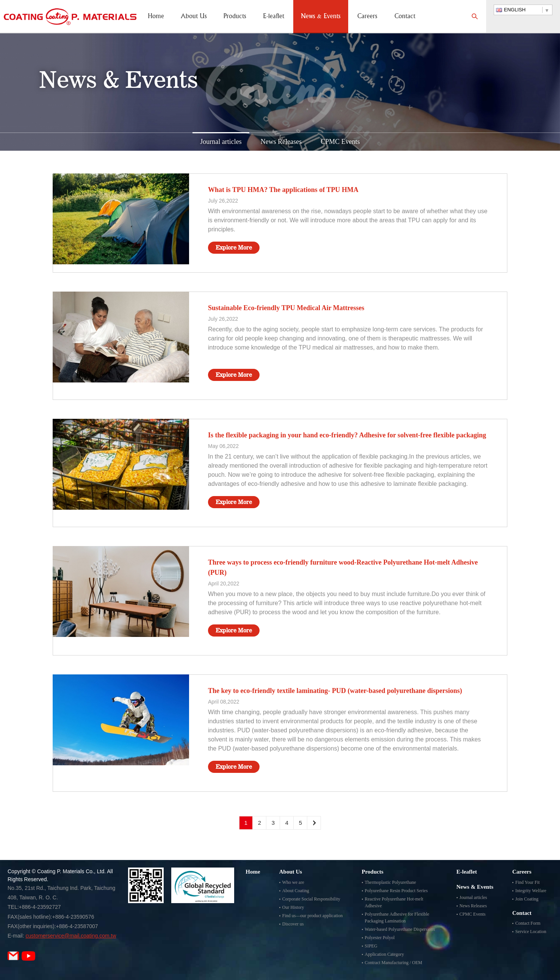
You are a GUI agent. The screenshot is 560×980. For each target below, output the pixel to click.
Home (156, 17)
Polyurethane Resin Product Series (396, 891)
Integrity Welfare (531, 891)
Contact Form (528, 923)
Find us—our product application (313, 916)
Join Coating (527, 899)
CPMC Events (340, 142)
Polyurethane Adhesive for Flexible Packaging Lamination (397, 918)
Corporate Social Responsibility (311, 899)
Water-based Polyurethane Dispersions (400, 929)
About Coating (296, 891)
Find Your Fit (527, 882)
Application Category (385, 954)
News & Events (321, 17)
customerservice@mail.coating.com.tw (71, 936)
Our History (293, 907)
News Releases (281, 142)
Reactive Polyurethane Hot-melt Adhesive (394, 902)
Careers (367, 17)
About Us (194, 17)
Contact (405, 17)
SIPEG (371, 946)
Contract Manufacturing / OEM (394, 963)
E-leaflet (274, 17)
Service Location (531, 932)
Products (235, 17)
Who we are (293, 882)
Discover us (293, 924)
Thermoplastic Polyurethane (391, 882)
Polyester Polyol (380, 938)
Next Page (314, 823)
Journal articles (221, 142)
